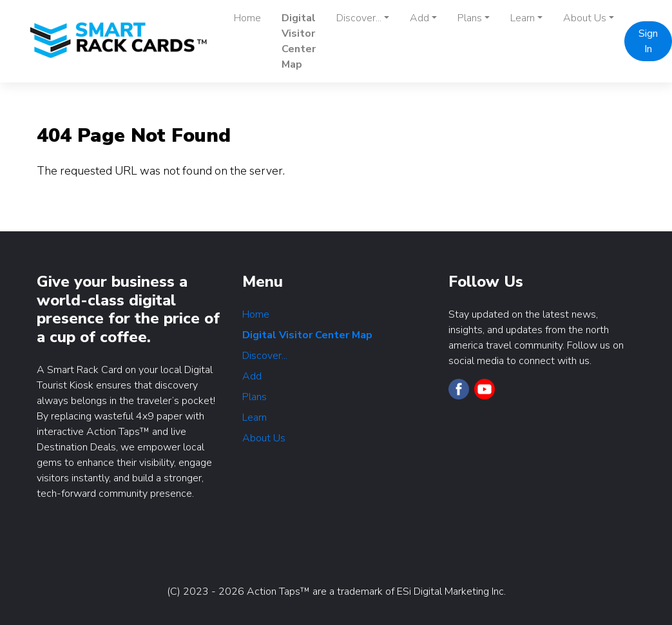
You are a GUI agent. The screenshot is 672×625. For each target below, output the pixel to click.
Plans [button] (470, 18)
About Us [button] (585, 18)
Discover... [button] (359, 18)
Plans (254, 397)
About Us (264, 438)
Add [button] (419, 18)
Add (252, 376)
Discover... (265, 356)
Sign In (648, 41)
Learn (254, 418)
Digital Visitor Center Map (299, 41)
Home (247, 18)
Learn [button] (523, 18)
